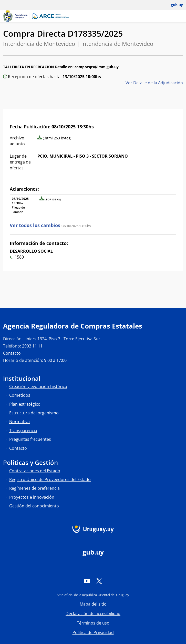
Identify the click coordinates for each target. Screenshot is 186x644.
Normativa (19, 422)
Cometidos (20, 395)
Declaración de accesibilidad (93, 614)
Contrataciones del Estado (35, 471)
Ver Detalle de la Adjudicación (154, 83)
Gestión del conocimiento (34, 506)
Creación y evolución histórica (38, 386)
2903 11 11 (32, 346)
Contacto (12, 353)
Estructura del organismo (34, 413)
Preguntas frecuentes (30, 439)
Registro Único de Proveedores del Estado (50, 479)
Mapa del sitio (93, 604)
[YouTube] (87, 581)
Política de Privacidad (93, 632)
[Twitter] (99, 581)
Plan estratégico (25, 404)
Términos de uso (93, 623)
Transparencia (23, 431)
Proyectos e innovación (32, 497)
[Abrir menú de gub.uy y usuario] (173, 5)
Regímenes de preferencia (34, 488)
